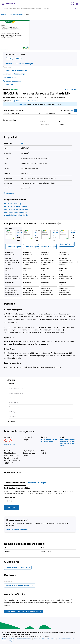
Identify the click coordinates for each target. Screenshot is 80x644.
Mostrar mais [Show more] (10, 193)
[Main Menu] (3, 4)
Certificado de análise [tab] (15, 483)
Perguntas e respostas (12, 81)
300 (22, 143)
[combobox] (40, 9)
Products (4, 15)
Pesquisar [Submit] (12, 508)
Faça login (23, 104)
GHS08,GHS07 (10, 444)
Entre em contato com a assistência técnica (24, 612)
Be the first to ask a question (18, 568)
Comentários (8, 84)
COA (10, 58)
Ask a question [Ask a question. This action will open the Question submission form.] (33, 101)
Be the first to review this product (21, 586)
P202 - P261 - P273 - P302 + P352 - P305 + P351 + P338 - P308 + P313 (68, 443)
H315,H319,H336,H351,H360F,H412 (49, 441)
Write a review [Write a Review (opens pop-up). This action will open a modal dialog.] (21, 101)
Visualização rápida (13, 247)
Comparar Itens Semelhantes (15, 70)
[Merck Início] (11, 4)
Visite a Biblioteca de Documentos (18, 529)
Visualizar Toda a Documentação (20, 64)
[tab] (5, 15)
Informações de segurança (14, 74)
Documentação (9, 77)
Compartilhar (71, 89)
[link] (13, 203)
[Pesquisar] (76, 9)
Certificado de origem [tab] (37, 483)
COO (18, 58)
